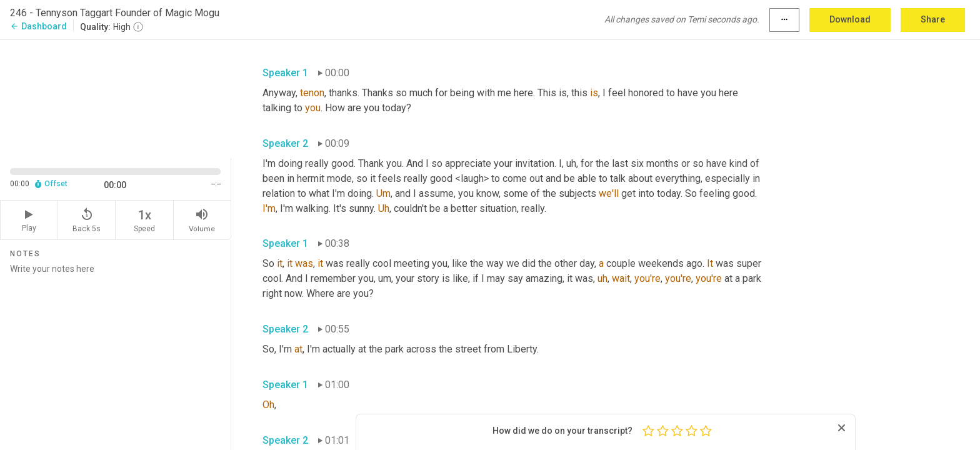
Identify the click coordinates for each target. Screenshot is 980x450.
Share (933, 19)
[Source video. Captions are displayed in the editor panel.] (116, 98)
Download (850, 19)
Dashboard (38, 26)
